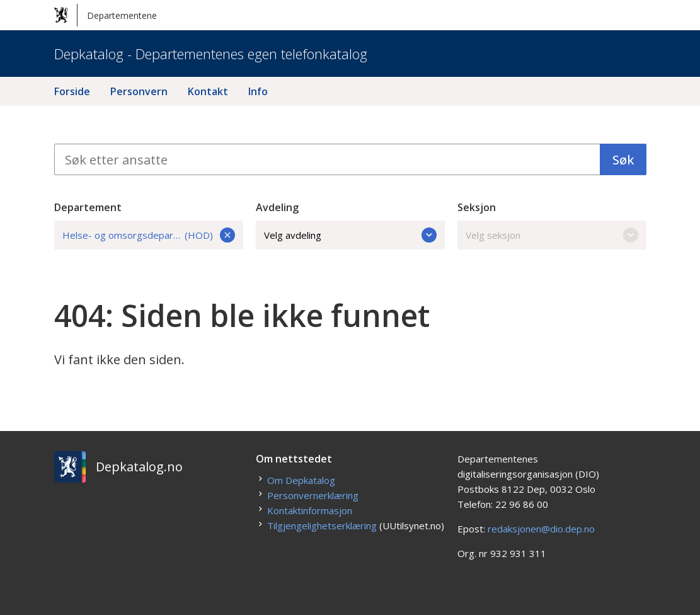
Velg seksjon (552, 235)
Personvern (139, 91)
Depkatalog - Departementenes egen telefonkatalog (211, 54)
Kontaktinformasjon (310, 510)
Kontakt (208, 91)
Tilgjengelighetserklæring (322, 526)
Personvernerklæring (313, 495)
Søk (623, 160)
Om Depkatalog (301, 480)
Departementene (106, 15)
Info (258, 91)
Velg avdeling (350, 235)
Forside (72, 91)
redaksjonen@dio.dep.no (541, 529)
